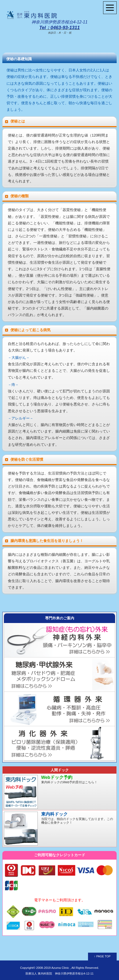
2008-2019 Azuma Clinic (53, 968)
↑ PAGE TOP (102, 956)
